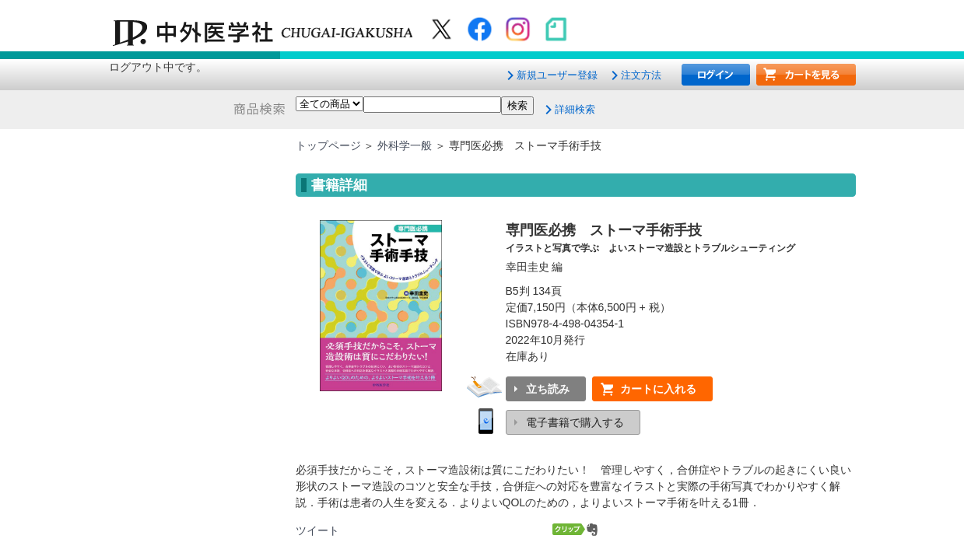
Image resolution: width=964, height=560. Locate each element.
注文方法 (641, 75)
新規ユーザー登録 (557, 75)
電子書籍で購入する (575, 422)
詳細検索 (575, 109)
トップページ (328, 145)
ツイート (317, 530)
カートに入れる (658, 389)
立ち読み (548, 389)
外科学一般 (405, 145)
